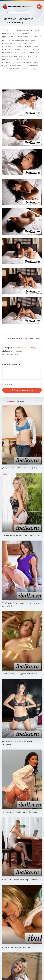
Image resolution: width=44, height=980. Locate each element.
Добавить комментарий (22, 390)
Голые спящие (32, 348)
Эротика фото (19, 348)
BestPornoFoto (20, 7)
